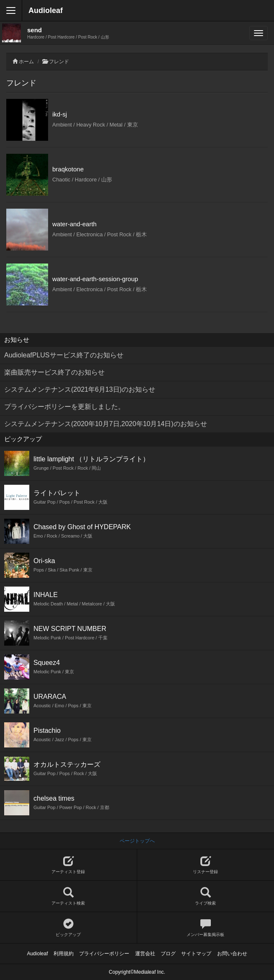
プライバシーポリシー (104, 954)
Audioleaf (46, 10)
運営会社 (145, 954)
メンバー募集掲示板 (206, 928)
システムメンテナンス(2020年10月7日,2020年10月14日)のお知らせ (106, 424)
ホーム (26, 62)
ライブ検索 (206, 896)
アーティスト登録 (68, 865)
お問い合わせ (232, 954)
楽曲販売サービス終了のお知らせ (54, 372)
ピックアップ (68, 928)
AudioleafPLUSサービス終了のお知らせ (64, 355)
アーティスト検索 (68, 896)
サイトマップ (196, 954)
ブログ (168, 954)
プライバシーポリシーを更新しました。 (64, 407)
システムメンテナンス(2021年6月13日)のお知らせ (80, 389)
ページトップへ (137, 841)
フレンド (59, 62)
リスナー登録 (206, 865)
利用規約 (64, 954)
